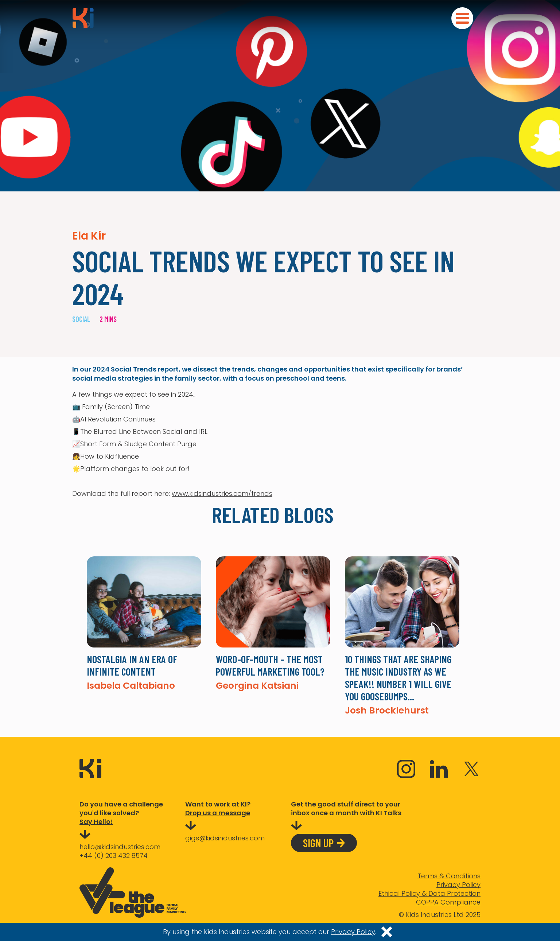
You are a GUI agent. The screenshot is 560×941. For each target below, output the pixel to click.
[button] (462, 18)
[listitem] (144, 623)
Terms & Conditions (449, 876)
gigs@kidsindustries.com (225, 838)
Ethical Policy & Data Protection (429, 894)
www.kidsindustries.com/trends (222, 493)
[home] (83, 18)
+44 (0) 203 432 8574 (114, 856)
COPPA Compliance (448, 902)
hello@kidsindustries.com (120, 847)
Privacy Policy (458, 885)
